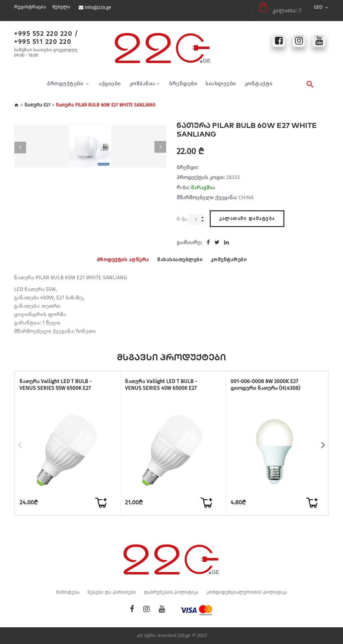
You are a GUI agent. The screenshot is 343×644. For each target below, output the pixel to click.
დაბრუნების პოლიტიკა (171, 592)
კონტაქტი (259, 80)
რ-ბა (182, 215)
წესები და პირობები (112, 592)
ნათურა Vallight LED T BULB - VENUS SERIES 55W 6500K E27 (65, 381)
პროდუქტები (66, 80)
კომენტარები (231, 255)
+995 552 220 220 (43, 29)
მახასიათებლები (180, 255)
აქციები (110, 80)
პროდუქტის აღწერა (121, 255)
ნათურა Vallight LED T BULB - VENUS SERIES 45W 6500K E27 (171, 381)
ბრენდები (183, 80)
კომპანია (142, 80)
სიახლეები (221, 80)
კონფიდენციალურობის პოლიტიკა (247, 592)
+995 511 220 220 (43, 38)
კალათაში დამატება (247, 213)
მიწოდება (68, 592)
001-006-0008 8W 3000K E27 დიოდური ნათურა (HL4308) (266, 381)
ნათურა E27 (37, 101)
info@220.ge (98, 8)
